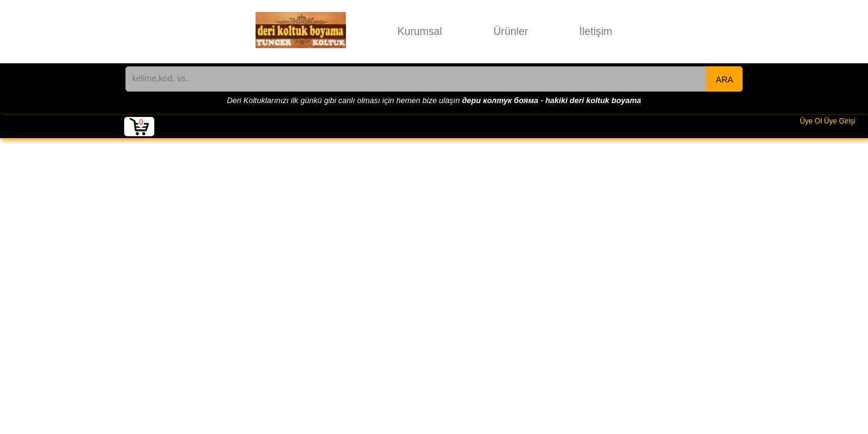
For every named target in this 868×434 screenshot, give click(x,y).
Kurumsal (420, 31)
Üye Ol (811, 121)
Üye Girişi (840, 121)
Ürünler (511, 31)
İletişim (596, 31)
